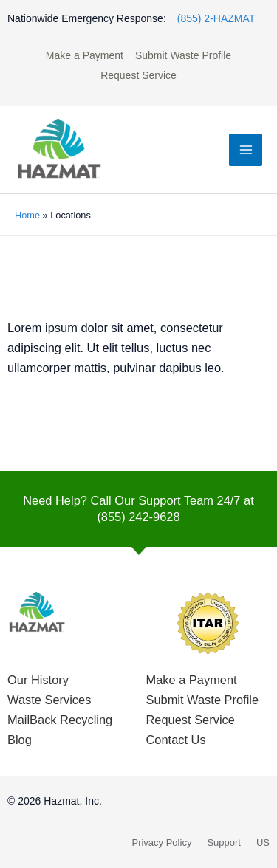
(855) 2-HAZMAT (216, 18)
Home (27, 215)
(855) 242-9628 (138, 517)
